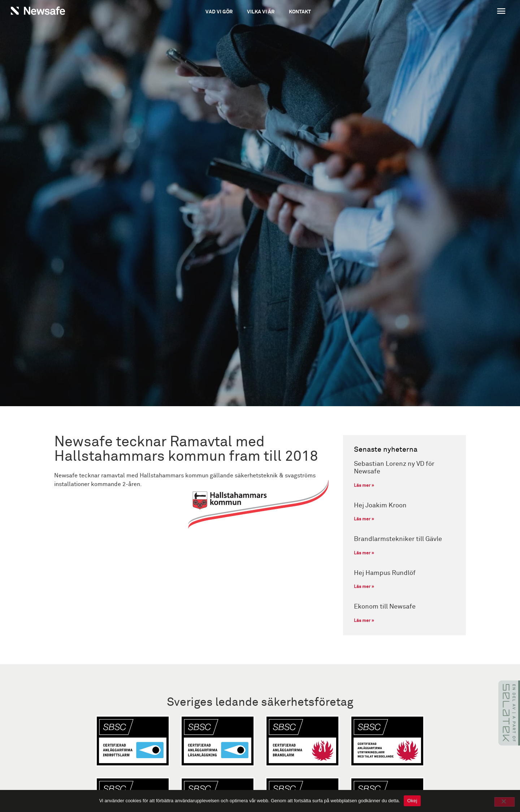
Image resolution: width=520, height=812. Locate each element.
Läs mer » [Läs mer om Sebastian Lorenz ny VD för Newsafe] (364, 486)
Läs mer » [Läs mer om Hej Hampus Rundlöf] (364, 587)
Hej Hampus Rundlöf (385, 573)
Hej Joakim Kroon (380, 506)
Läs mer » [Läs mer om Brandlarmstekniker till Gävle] (364, 553)
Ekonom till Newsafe (385, 607)
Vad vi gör (219, 12)
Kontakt (300, 12)
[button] (459, 12)
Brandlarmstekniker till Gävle (398, 539)
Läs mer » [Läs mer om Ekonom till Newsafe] (364, 621)
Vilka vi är (261, 12)
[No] (504, 802)
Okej (412, 801)
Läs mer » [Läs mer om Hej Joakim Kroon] (364, 519)
